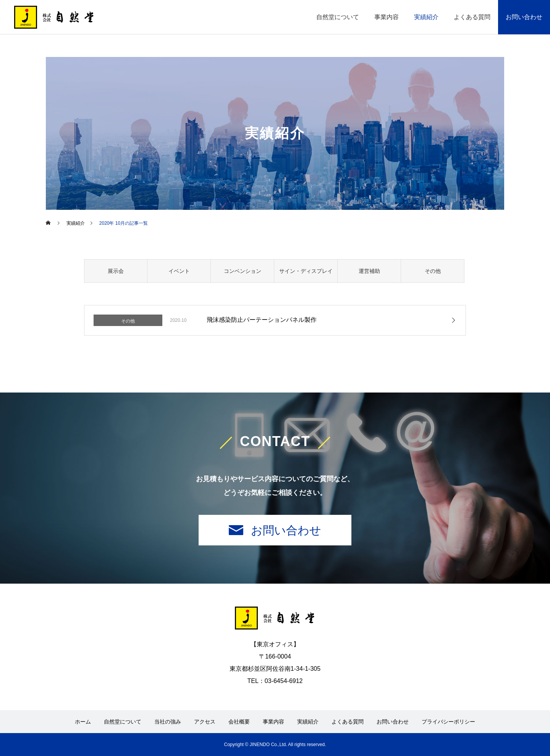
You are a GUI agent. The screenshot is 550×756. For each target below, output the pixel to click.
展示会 (116, 271)
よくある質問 (472, 17)
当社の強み (168, 722)
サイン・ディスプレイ (306, 271)
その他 (433, 271)
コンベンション (243, 271)
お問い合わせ (524, 17)
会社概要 (239, 722)
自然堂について (338, 17)
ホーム (83, 722)
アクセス (205, 722)
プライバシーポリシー (448, 722)
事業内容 (387, 17)
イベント (179, 271)
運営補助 (369, 271)
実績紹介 (426, 17)
